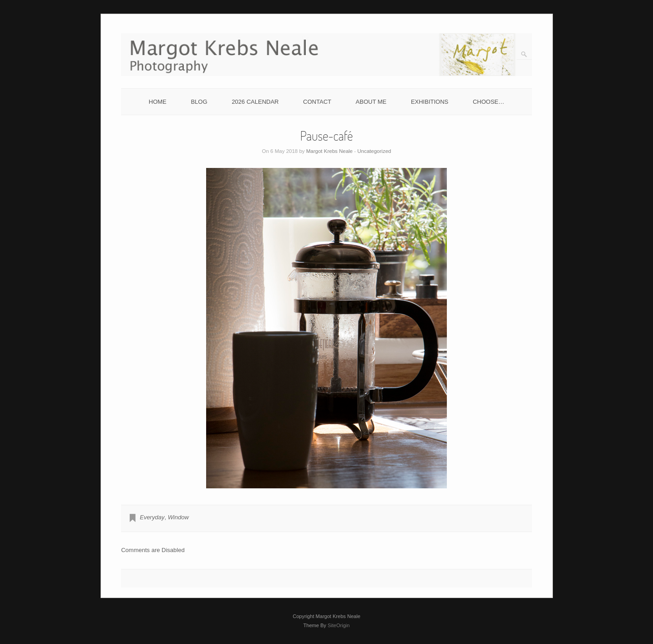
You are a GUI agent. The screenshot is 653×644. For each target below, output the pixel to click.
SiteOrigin (339, 625)
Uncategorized (374, 151)
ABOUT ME (371, 102)
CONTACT (317, 102)
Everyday (152, 517)
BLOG (199, 102)
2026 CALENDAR (255, 102)
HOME (158, 102)
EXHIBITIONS (430, 102)
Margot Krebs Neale (329, 151)
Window (178, 517)
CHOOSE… (488, 102)
